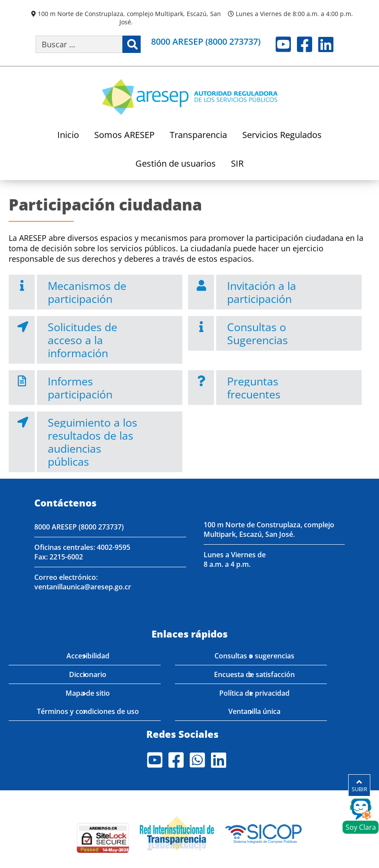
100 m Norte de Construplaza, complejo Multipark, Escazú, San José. (129, 18)
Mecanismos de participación (87, 292)
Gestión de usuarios (176, 164)
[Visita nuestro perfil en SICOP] (264, 832)
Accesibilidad (88, 656)
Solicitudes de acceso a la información (82, 340)
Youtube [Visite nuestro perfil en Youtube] (283, 44)
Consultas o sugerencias (254, 656)
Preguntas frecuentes (254, 388)
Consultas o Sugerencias (257, 333)
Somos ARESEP (124, 136)
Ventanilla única (254, 711)
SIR (237, 164)
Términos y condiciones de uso (88, 711)
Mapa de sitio (88, 693)
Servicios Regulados (282, 136)
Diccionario (88, 674)
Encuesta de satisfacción (254, 674)
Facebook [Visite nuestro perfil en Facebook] (305, 44)
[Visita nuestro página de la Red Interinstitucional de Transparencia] (177, 832)
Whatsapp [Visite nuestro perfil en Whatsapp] (197, 760)
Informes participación (80, 388)
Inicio (68, 136)
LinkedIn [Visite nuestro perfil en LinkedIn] (326, 44)
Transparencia (198, 136)
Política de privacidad (254, 693)
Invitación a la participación (262, 292)
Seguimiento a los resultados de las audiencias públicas (92, 442)
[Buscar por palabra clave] (79, 44)
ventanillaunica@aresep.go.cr (83, 587)
